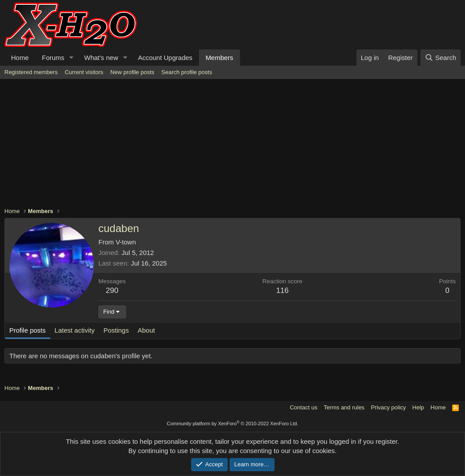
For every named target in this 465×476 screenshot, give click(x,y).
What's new (101, 58)
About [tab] (146, 330)
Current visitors (84, 72)
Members (219, 58)
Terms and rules (344, 407)
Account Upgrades (165, 58)
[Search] (441, 58)
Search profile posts (187, 72)
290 (112, 290)
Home (20, 58)
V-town (126, 242)
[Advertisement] (232, 145)
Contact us (304, 407)
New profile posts (132, 72)
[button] (71, 58)
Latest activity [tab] (75, 330)
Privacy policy (388, 407)
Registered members (31, 72)
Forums (53, 58)
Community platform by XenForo (232, 424)
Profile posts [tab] (28, 330)
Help (418, 407)
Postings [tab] (116, 330)
